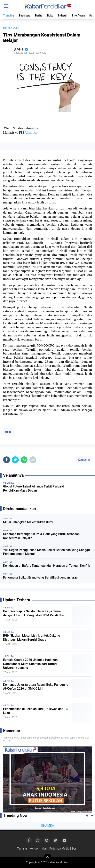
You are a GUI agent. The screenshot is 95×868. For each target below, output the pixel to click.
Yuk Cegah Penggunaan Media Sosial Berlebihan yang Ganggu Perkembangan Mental (46, 552)
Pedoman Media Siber (63, 849)
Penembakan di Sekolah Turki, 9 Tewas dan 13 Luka (35, 711)
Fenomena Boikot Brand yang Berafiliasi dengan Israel (41, 577)
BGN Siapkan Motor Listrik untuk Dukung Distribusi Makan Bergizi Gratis (32, 638)
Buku (50, 16)
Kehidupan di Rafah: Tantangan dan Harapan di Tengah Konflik (47, 566)
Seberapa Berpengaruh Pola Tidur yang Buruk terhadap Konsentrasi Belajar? (41, 536)
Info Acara (78, 16)
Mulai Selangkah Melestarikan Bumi (28, 522)
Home (7, 28)
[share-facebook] (7, 460)
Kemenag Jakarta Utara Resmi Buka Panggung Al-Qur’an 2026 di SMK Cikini (36, 687)
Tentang (22, 849)
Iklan (44, 849)
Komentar (84, 460)
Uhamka (31, 133)
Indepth (63, 16)
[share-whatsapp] (24, 460)
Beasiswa (25, 16)
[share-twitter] (15, 460)
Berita (39, 16)
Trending (9, 16)
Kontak (34, 849)
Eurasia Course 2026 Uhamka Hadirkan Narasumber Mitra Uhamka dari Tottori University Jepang (30, 664)
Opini (8, 432)
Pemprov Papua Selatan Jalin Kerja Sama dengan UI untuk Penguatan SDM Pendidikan (34, 613)
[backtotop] (48, 858)
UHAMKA (47, 826)
